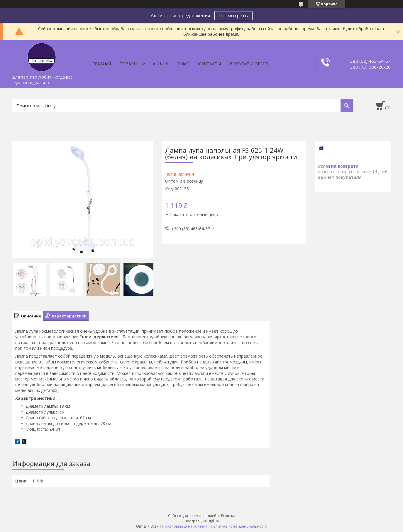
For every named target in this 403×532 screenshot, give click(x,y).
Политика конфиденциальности (239, 526)
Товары (128, 64)
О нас (183, 64)
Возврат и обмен (250, 64)
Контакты (209, 64)
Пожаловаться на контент (185, 526)
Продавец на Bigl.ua (202, 521)
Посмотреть (233, 16)
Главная (102, 64)
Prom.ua (228, 516)
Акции (160, 64)
